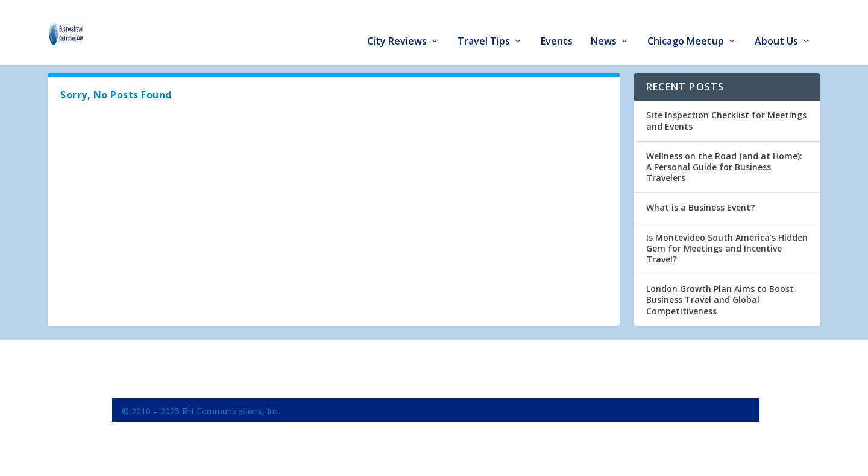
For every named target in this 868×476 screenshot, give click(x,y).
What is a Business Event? (700, 207)
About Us (776, 25)
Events (557, 25)
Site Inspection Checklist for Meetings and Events (726, 120)
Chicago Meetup (686, 25)
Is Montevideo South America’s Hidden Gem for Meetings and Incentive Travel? (727, 247)
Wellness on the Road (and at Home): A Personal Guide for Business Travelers (724, 166)
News (604, 25)
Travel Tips (484, 25)
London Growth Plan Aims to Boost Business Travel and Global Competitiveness (720, 299)
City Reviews (397, 25)
